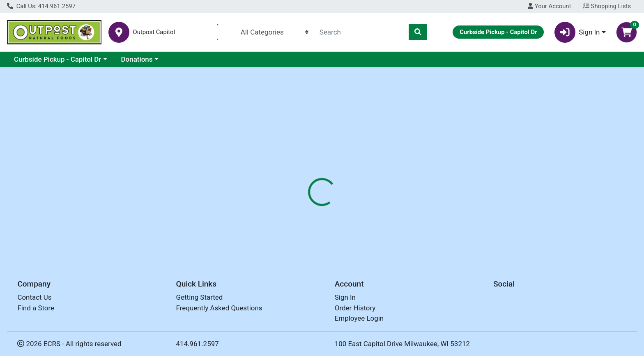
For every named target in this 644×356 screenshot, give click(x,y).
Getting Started (200, 298)
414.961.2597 (198, 344)
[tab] (291, 178)
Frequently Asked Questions (219, 308)
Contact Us (34, 298)
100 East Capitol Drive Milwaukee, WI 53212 (402, 344)
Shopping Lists (607, 6)
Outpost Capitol (154, 32)
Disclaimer (369, 179)
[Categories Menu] (266, 32)
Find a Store (36, 308)
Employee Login (359, 319)
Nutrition (328, 179)
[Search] (361, 32)
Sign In (345, 298)
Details (291, 179)
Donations (137, 59)
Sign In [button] (577, 32)
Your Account (549, 6)
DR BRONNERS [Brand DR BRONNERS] (377, 211)
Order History (355, 308)
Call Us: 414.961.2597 (41, 6)
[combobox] (361, 32)
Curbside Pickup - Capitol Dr (57, 59)
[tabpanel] (456, 220)
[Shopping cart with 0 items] (627, 32)
